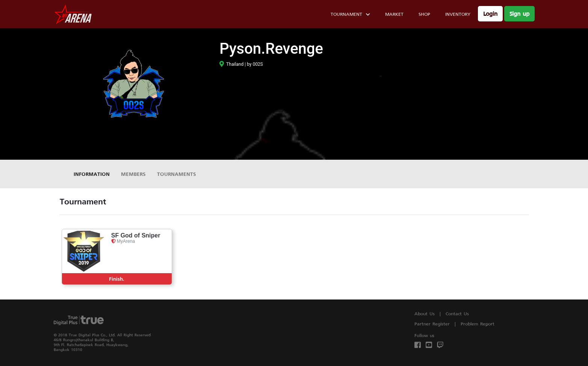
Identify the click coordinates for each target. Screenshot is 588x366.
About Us (425, 314)
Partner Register (432, 324)
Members (133, 174)
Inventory (458, 14)
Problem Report (478, 324)
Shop (424, 14)
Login (490, 14)
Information (92, 174)
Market (394, 14)
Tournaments (177, 174)
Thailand (231, 64)
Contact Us (457, 314)
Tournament (350, 15)
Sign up (519, 14)
